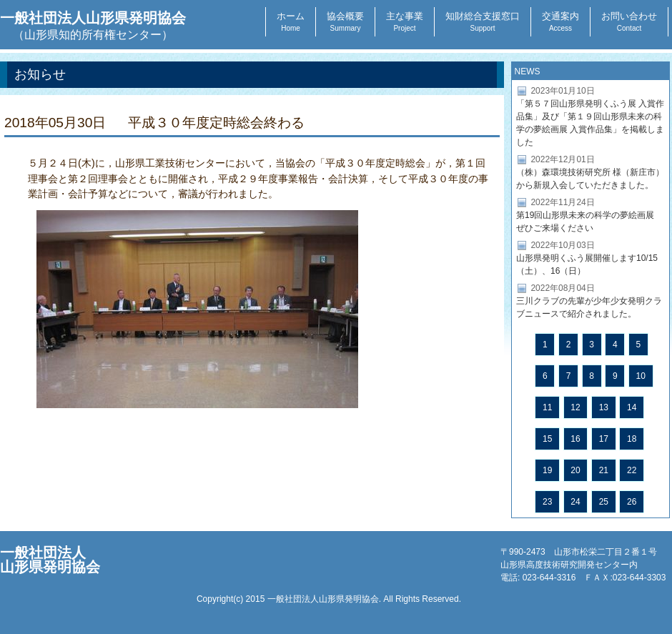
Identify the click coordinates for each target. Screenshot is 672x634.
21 (604, 470)
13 (604, 407)
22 (632, 470)
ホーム (291, 21)
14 (632, 407)
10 (641, 376)
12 (575, 407)
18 (632, 439)
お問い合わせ (629, 21)
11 (547, 407)
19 (547, 470)
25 (604, 502)
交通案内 (560, 21)
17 (604, 439)
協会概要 (345, 21)
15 (547, 439)
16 (575, 439)
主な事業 (405, 21)
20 (575, 470)
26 (632, 502)
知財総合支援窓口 (483, 21)
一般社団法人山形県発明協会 (93, 25)
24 (575, 502)
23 (547, 502)
